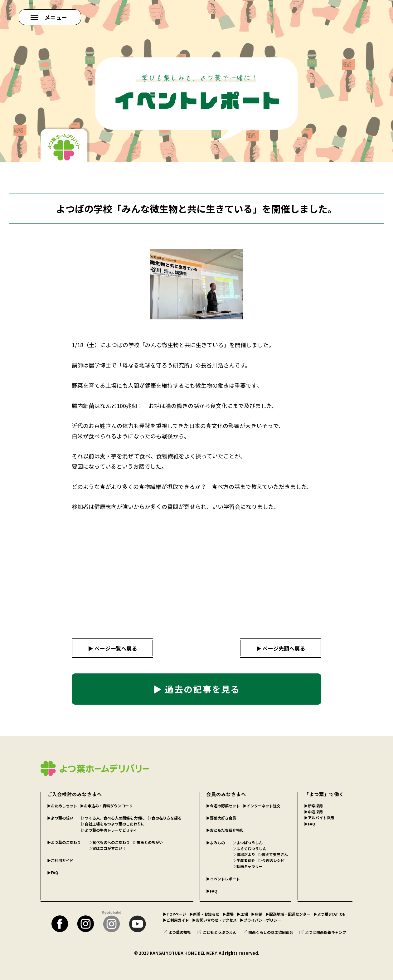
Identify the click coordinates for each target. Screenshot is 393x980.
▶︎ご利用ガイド (60, 860)
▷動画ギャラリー (248, 866)
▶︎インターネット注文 (262, 806)
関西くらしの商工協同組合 (268, 932)
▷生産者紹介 (244, 860)
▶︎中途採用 (313, 812)
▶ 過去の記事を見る (196, 689)
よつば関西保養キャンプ (323, 932)
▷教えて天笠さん (273, 854)
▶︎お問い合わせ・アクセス (214, 920)
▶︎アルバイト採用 (319, 817)
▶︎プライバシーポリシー (260, 920)
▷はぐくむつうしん (250, 848)
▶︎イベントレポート (223, 879)
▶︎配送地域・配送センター (288, 914)
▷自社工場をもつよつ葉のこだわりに (113, 824)
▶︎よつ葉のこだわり (64, 842)
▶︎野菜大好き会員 (221, 818)
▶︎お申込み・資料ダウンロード (106, 806)
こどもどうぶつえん (217, 932)
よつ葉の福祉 (177, 932)
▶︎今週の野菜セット (223, 806)
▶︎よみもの (216, 842)
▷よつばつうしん (248, 842)
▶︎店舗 (257, 914)
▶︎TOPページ (175, 914)
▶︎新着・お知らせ (204, 914)
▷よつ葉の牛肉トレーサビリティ (109, 830)
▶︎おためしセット (62, 806)
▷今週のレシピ (271, 860)
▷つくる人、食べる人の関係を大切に (113, 818)
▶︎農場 (228, 914)
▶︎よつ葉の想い (60, 818)
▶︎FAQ (53, 872)
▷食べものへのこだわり (109, 842)
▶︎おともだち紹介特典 (225, 830)
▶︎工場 (242, 914)
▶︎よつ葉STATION (330, 914)
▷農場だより (244, 854)
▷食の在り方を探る (165, 818)
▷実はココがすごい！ (107, 848)
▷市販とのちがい (148, 842)
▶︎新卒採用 (313, 806)
